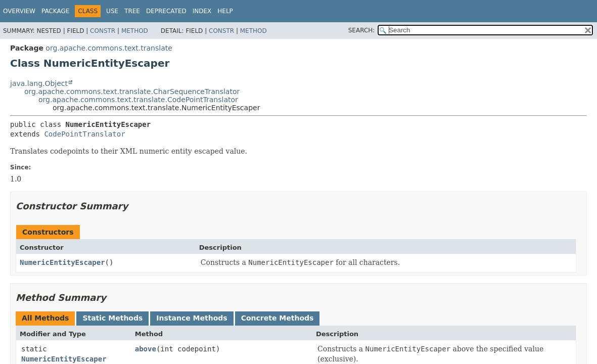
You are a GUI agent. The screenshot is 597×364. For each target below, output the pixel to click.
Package (55, 11)
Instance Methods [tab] (192, 318)
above (146, 349)
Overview (19, 11)
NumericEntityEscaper (62, 262)
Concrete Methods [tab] (278, 318)
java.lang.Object (39, 83)
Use (112, 11)
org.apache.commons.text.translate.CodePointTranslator (138, 100)
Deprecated (166, 11)
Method (135, 31)
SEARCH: (362, 30)
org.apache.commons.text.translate (109, 48)
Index (202, 11)
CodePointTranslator (84, 134)
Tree (132, 11)
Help (225, 11)
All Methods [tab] (45, 318)
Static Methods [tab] (112, 318)
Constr (103, 31)
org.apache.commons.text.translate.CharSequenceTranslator (132, 92)
